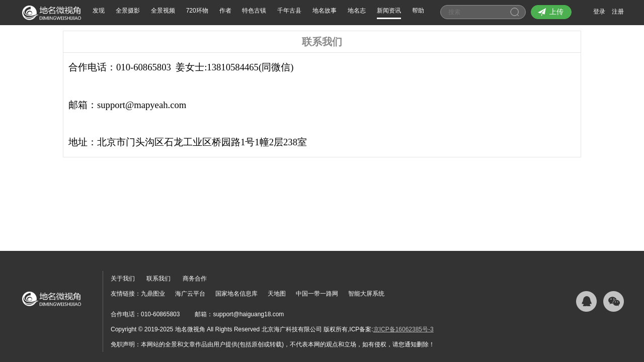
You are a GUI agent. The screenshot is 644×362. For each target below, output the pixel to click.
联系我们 (158, 279)
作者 (225, 11)
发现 (99, 11)
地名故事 (325, 11)
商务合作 (195, 279)
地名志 (357, 11)
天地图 (277, 294)
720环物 (197, 11)
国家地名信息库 (236, 294)
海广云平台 (190, 294)
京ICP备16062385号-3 (404, 329)
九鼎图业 (153, 294)
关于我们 (123, 279)
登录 (599, 12)
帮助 (418, 11)
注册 (618, 12)
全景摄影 (128, 11)
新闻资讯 (389, 11)
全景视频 (163, 11)
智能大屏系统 (366, 294)
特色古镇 (254, 11)
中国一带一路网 (317, 294)
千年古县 (289, 11)
